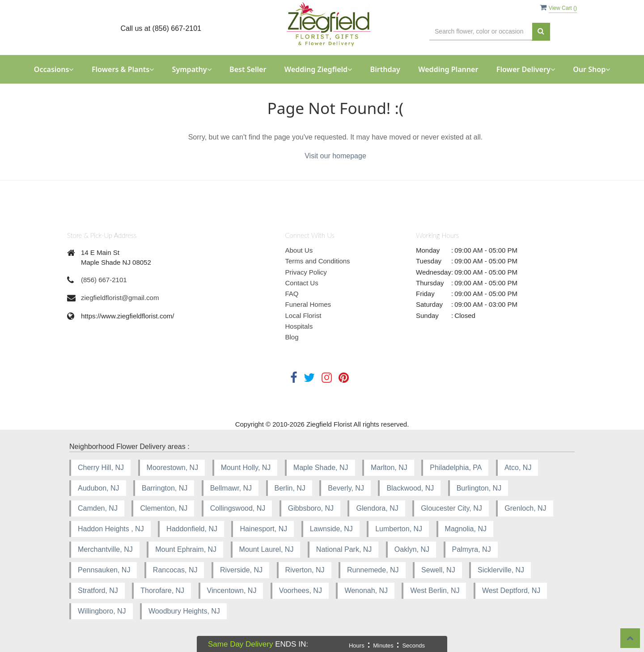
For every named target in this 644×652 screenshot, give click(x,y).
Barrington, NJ (165, 488)
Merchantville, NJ (105, 549)
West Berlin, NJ (435, 591)
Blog (292, 337)
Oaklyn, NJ (412, 549)
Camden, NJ (98, 508)
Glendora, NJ (377, 508)
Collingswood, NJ (238, 508)
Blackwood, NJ (410, 488)
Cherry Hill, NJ (101, 468)
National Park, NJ (344, 549)
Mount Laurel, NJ (267, 549)
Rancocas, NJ (175, 570)
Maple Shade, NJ (321, 468)
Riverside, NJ (241, 570)
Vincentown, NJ (232, 591)
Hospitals (299, 326)
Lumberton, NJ (399, 529)
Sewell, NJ (438, 570)
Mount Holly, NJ (246, 468)
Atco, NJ (518, 468)
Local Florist (303, 315)
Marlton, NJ (389, 468)
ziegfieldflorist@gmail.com (120, 298)
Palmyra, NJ (472, 549)
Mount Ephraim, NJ (186, 549)
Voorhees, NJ (301, 591)
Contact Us (302, 283)
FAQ (292, 294)
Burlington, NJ (479, 488)
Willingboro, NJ (102, 611)
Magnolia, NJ (466, 529)
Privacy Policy (306, 272)
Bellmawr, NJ (231, 488)
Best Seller (248, 69)
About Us (299, 250)
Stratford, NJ (98, 591)
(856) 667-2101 (104, 280)
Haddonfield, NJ (192, 529)
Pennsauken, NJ (104, 570)
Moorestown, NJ (173, 468)
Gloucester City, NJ (451, 508)
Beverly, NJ (346, 488)
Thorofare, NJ (162, 591)
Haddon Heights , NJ (111, 529)
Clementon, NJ (164, 508)
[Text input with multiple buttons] (481, 32)
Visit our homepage (335, 156)
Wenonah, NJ (366, 591)
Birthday (385, 69)
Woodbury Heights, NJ (184, 611)
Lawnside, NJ (331, 529)
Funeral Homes (308, 304)
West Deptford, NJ (511, 591)
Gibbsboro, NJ (311, 508)
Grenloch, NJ (525, 508)
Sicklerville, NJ (501, 570)
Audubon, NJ (99, 488)
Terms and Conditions (318, 261)
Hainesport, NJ (263, 529)
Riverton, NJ (305, 570)
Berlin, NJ (290, 488)
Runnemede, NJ (373, 570)
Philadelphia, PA (456, 468)
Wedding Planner (448, 69)
